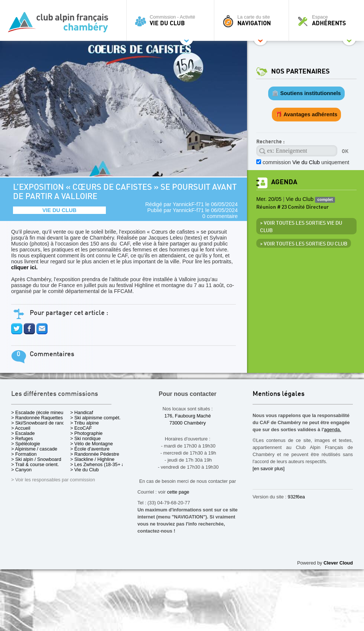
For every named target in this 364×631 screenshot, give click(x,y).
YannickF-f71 (188, 204)
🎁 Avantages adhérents (307, 114)
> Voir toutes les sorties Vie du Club (301, 227)
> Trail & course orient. (35, 464)
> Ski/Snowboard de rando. (40, 423)
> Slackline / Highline (92, 459)
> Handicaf (82, 412)
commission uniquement (306, 162)
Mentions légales (279, 394)
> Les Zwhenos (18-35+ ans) (101, 464)
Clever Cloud (338, 563)
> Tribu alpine (84, 423)
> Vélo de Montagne (92, 444)
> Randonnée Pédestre (95, 454)
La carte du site (253, 20)
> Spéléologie (26, 444)
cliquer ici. (24, 267)
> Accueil (21, 428)
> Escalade (23, 433)
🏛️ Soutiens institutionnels (306, 93)
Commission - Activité (172, 20)
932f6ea (296, 497)
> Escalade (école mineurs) (40, 412)
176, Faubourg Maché (187, 416)
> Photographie (86, 433)
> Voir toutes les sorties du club (304, 244)
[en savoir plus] (269, 469)
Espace (328, 20)
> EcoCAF (81, 428)
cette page (178, 492)
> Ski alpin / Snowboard (36, 459)
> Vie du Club (84, 470)
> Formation (24, 454)
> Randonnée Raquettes (37, 418)
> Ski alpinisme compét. (95, 418)
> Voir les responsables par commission (53, 480)
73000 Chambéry (188, 423)
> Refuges (22, 438)
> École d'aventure (90, 449)
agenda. (332, 430)
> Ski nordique (85, 438)
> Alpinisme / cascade (34, 449)
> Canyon (21, 470)
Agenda (284, 182)
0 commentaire (220, 216)
